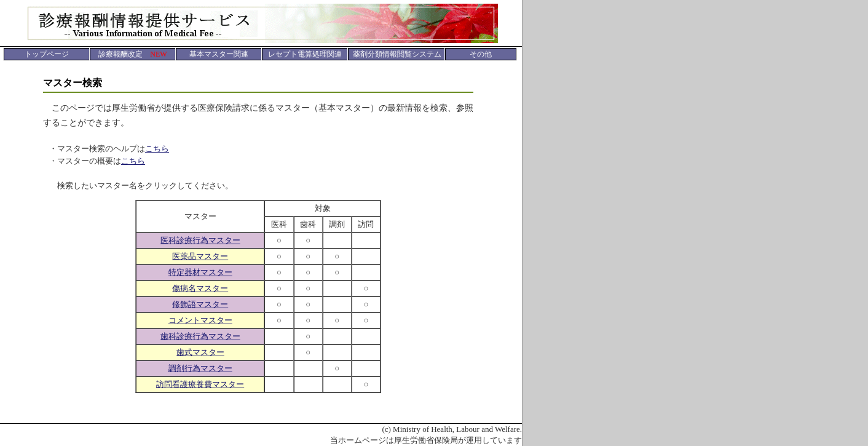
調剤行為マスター (200, 368)
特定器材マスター (200, 272)
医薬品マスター (200, 256)
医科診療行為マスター (200, 240)
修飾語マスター (200, 304)
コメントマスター (200, 320)
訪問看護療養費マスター (200, 384)
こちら (157, 149)
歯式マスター (200, 352)
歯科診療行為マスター (200, 336)
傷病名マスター (200, 288)
